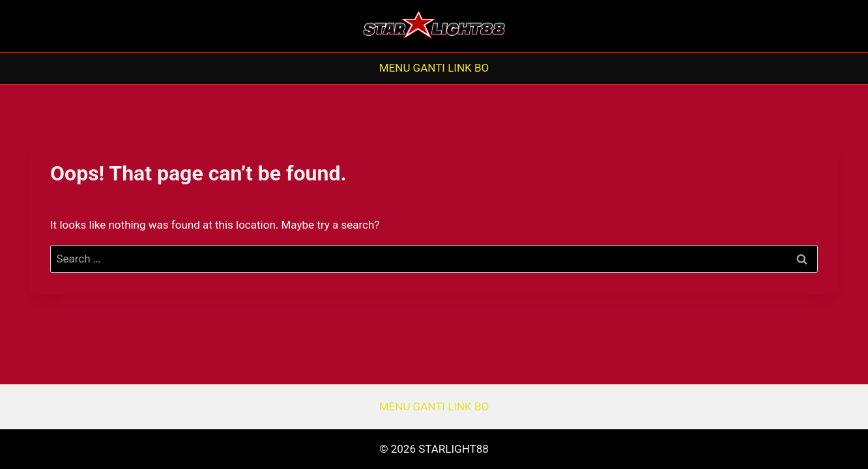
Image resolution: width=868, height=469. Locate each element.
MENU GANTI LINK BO (434, 68)
